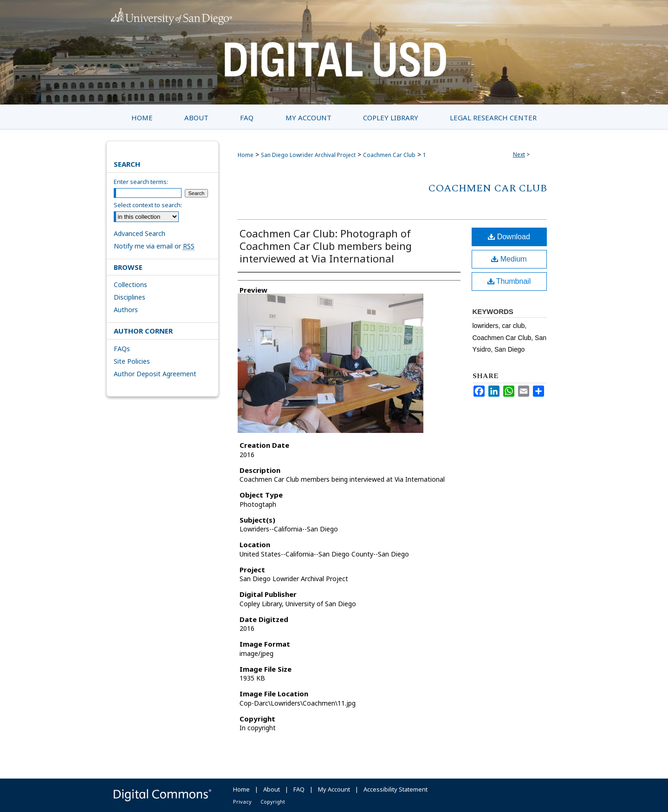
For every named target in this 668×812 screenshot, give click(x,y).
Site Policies (132, 361)
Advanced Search (139, 233)
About (272, 789)
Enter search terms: (141, 182)
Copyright (273, 802)
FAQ (299, 789)
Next (519, 154)
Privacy (242, 802)
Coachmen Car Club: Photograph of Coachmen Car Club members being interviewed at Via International (326, 246)
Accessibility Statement (396, 789)
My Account (334, 789)
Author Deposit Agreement (155, 374)
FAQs (122, 349)
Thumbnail (509, 281)
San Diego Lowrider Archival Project (308, 155)
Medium (509, 259)
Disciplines (130, 297)
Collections (130, 285)
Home (246, 155)
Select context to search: (148, 205)
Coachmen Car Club (389, 155)
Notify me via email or (154, 246)
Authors (126, 310)
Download (509, 237)
